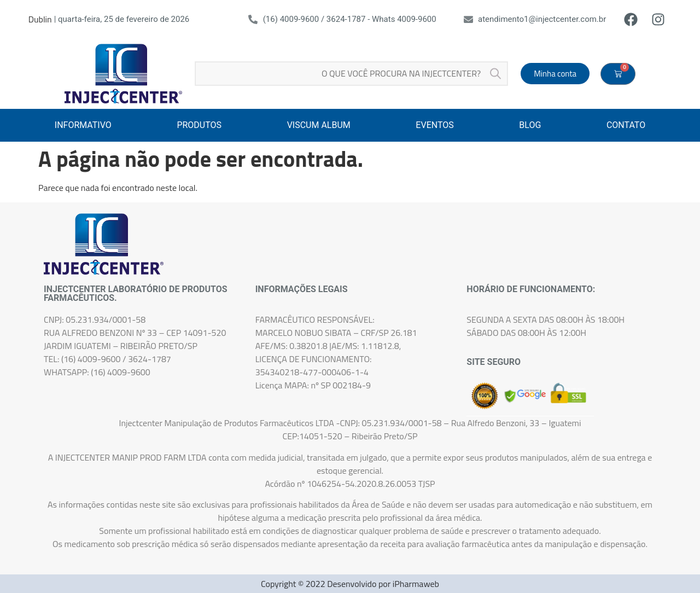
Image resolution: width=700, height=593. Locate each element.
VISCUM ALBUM (319, 125)
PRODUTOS (199, 125)
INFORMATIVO (83, 125)
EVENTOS (434, 125)
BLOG (530, 125)
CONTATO (626, 125)
